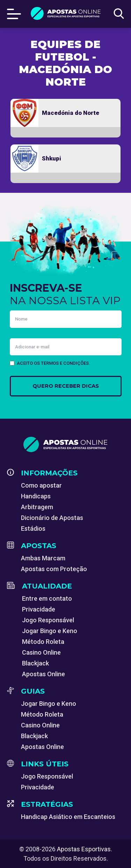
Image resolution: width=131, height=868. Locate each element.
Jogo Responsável (48, 620)
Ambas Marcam (43, 558)
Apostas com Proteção (54, 569)
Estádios (33, 528)
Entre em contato (47, 598)
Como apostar (41, 485)
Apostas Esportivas (84, 849)
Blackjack (35, 663)
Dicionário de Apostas (52, 518)
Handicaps (36, 496)
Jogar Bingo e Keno (50, 631)
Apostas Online (43, 674)
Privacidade (39, 609)
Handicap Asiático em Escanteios (68, 817)
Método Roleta (43, 642)
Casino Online (41, 652)
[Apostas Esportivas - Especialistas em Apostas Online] (65, 444)
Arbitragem (37, 507)
